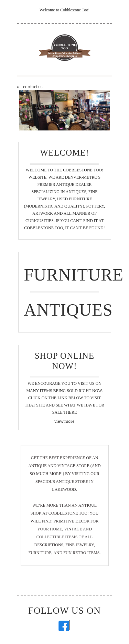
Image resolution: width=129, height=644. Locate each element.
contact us (33, 87)
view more (64, 421)
